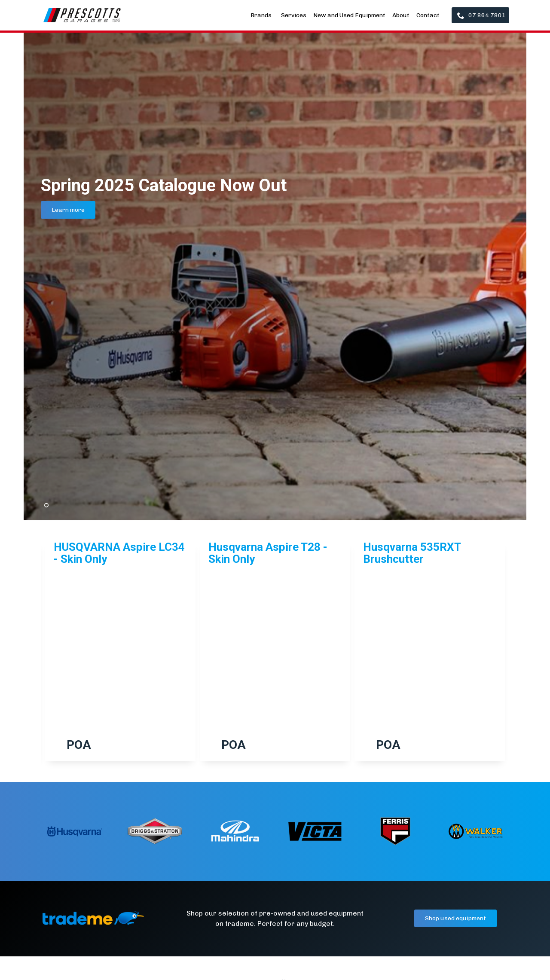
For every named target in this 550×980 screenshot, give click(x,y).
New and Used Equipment (349, 15)
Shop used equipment (455, 918)
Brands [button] (262, 15)
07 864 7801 (481, 15)
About (401, 15)
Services (294, 15)
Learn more (68, 210)
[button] (41, 659)
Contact (428, 15)
